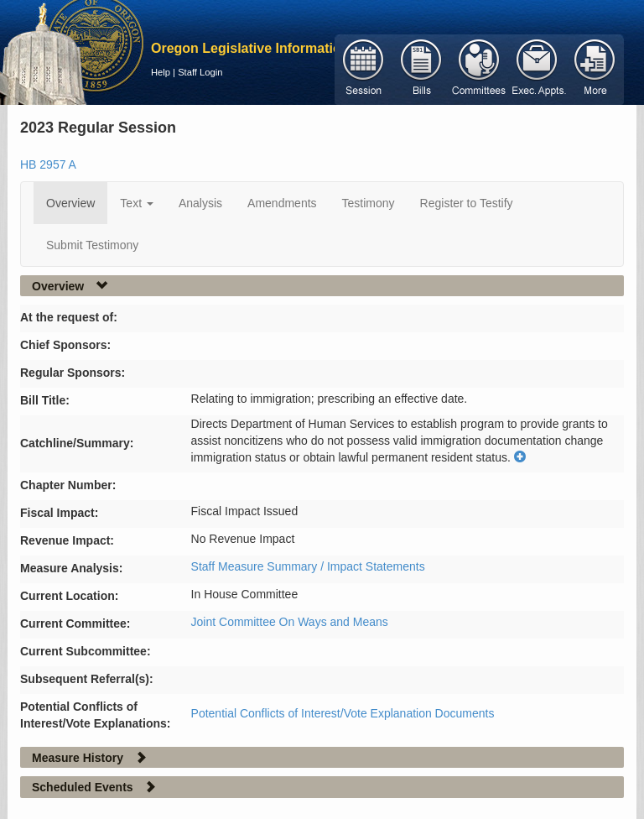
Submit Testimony (92, 245)
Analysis (200, 203)
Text (137, 203)
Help (161, 72)
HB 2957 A (48, 164)
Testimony (369, 203)
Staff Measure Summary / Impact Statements (308, 566)
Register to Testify (467, 203)
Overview (70, 203)
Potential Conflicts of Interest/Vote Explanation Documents (343, 713)
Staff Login (200, 72)
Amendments (282, 203)
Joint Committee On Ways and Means (290, 622)
